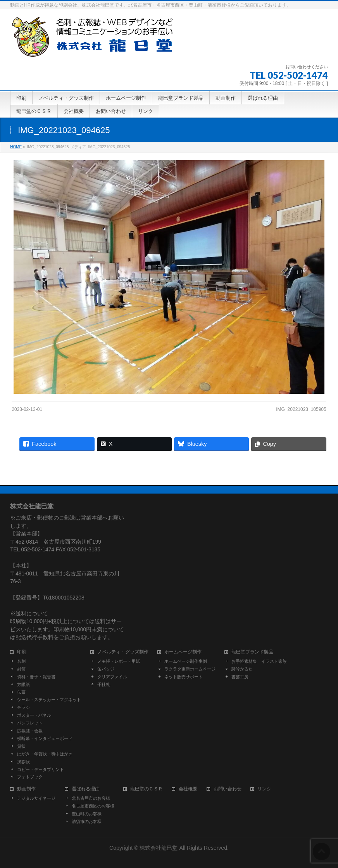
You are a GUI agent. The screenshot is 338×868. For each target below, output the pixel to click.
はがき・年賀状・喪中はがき (45, 754)
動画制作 (26, 789)
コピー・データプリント (41, 769)
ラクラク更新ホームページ (190, 669)
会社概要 (188, 789)
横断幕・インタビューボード (45, 738)
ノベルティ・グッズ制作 (123, 652)
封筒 (21, 669)
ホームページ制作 (183, 652)
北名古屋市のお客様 (91, 798)
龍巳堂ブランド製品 (252, 652)
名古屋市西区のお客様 (93, 806)
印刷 (22, 652)
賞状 (21, 746)
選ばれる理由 (86, 789)
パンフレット (30, 723)
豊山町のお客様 (87, 814)
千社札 (104, 684)
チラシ (23, 707)
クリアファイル (112, 677)
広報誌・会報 (30, 731)
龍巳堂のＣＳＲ (147, 789)
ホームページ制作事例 (186, 661)
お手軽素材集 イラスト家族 (259, 661)
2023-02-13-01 (27, 409)
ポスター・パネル (34, 715)
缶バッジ (106, 669)
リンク (264, 789)
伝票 (21, 692)
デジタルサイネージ (36, 798)
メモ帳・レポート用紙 (119, 661)
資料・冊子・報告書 (36, 677)
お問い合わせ (228, 789)
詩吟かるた (242, 669)
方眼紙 (23, 684)
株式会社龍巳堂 (159, 848)
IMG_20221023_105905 (301, 409)
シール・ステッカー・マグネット (49, 700)
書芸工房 (240, 677)
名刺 (21, 661)
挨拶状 (23, 762)
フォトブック (30, 777)
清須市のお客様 (87, 821)
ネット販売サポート (184, 677)
